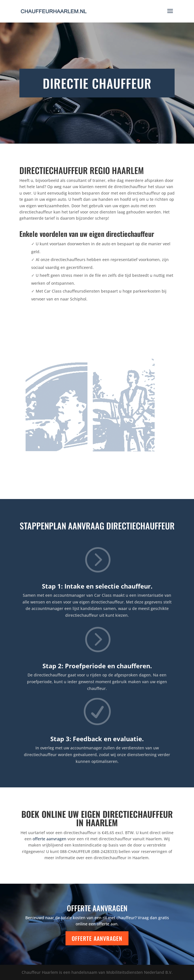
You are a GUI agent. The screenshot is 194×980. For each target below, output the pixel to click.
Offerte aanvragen (97, 938)
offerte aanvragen (49, 839)
